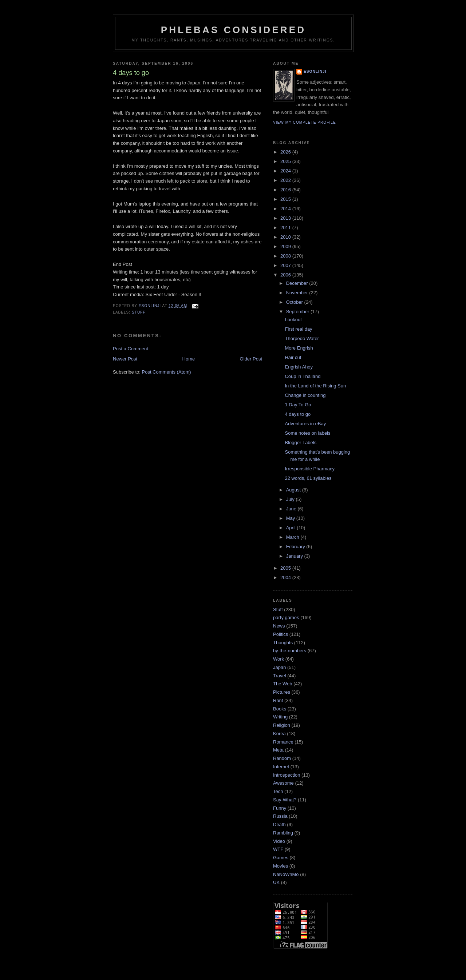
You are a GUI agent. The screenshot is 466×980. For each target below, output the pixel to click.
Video (279, 841)
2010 (286, 237)
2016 (286, 190)
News (279, 626)
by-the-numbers (290, 651)
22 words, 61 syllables (308, 478)
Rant (278, 700)
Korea (279, 734)
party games (286, 618)
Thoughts (283, 643)
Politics (281, 634)
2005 (286, 568)
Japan (279, 667)
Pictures (282, 692)
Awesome (283, 783)
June (292, 509)
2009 (286, 246)
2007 (286, 265)
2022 (286, 180)
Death (279, 824)
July (291, 499)
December (298, 283)
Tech (278, 791)
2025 (286, 161)
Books (280, 709)
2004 (286, 577)
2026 (286, 152)
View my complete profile (305, 122)
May (291, 518)
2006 (286, 275)
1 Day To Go (298, 405)
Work (279, 659)
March (293, 537)
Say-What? (285, 800)
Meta (278, 750)
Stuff (139, 312)
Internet (281, 767)
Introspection (287, 775)
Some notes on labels (307, 433)
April (292, 528)
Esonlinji (315, 71)
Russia (280, 816)
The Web (283, 684)
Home (189, 359)
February (296, 547)
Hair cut (293, 357)
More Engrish (299, 348)
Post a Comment (131, 349)
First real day (298, 329)
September (298, 312)
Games (281, 858)
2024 (286, 171)
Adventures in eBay (305, 424)
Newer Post (125, 359)
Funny (280, 808)
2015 (286, 199)
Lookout (293, 320)
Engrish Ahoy (299, 367)
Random (282, 758)
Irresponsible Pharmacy (310, 469)
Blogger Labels (301, 443)
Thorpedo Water (302, 338)
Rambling (283, 833)
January (295, 556)
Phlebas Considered (233, 30)
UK (276, 882)
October (295, 302)
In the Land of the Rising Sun (315, 386)
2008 (286, 256)
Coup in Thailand (303, 376)
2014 (286, 209)
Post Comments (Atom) (167, 372)
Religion (282, 725)
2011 (286, 228)
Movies (281, 866)
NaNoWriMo (286, 874)
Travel (280, 676)
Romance (283, 742)
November (298, 293)
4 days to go (298, 414)
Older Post (251, 359)
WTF (278, 849)
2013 (286, 218)
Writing (280, 717)
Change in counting (305, 395)
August (294, 490)
